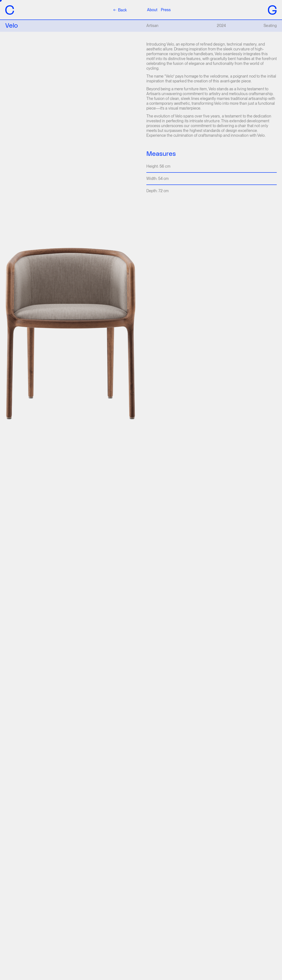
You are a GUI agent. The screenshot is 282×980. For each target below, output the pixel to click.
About (152, 10)
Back (120, 10)
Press (166, 10)
